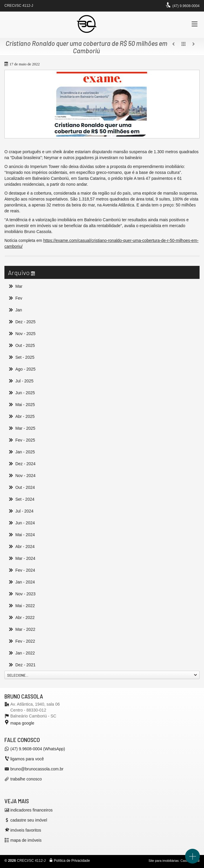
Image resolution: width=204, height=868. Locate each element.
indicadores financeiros (31, 810)
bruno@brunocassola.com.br (37, 769)
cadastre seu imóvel (29, 820)
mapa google (22, 723)
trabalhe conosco (26, 779)
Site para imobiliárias (164, 861)
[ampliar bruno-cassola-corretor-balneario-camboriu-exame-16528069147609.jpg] (102, 104)
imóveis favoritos (26, 830)
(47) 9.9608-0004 (186, 6)
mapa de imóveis (26, 840)
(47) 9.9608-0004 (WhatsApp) (38, 749)
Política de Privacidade (72, 861)
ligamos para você (27, 759)
